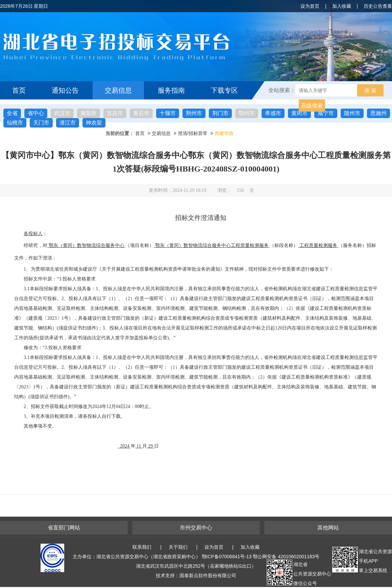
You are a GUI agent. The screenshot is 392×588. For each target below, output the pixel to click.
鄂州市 (247, 113)
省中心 (36, 113)
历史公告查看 (378, 6)
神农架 (94, 123)
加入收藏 (342, 6)
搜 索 (370, 91)
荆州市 (194, 113)
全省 (12, 113)
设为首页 (310, 6)
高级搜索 (312, 106)
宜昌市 (115, 113)
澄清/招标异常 (193, 133)
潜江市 (68, 123)
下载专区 (224, 90)
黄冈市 (299, 113)
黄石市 (141, 113)
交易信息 (118, 90)
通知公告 (65, 90)
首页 (19, 90)
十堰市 (168, 113)
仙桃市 (15, 123)
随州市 (352, 113)
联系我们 (142, 547)
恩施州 (378, 113)
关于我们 (178, 547)
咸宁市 (326, 113)
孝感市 (273, 113)
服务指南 (171, 90)
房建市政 (224, 133)
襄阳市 (89, 113)
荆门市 (220, 113)
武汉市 (62, 113)
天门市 (41, 123)
